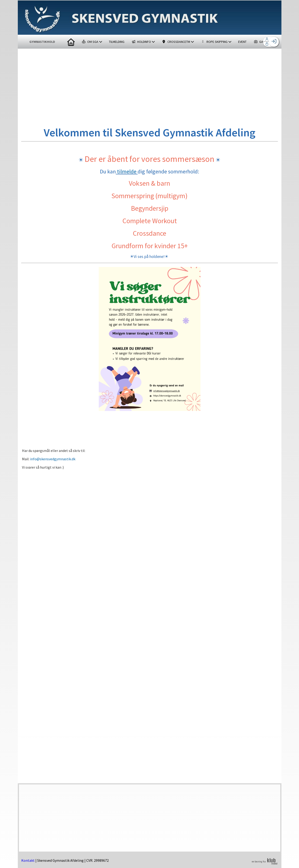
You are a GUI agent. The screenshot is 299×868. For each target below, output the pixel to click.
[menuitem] (71, 42)
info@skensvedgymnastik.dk (53, 459)
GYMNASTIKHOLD (42, 42)
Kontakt (28, 860)
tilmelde (127, 171)
